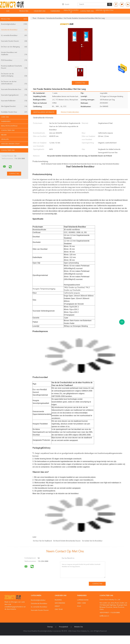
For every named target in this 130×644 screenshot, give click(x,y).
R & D (79, 606)
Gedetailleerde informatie (44, 112)
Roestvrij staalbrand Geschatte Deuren (14, 67)
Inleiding (58, 600)
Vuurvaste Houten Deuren (14, 41)
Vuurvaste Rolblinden (14, 101)
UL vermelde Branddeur (14, 35)
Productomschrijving (70, 112)
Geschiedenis (60, 603)
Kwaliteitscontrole (71, 11)
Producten (24, 11)
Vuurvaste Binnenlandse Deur (14, 89)
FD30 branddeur (14, 60)
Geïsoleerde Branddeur (14, 30)
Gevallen (5, 139)
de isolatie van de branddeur (92, 541)
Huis (8, 11)
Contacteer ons (87, 11)
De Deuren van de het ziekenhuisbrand (14, 83)
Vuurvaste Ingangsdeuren (14, 95)
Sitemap (50, 627)
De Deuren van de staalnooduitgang (14, 75)
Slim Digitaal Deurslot (14, 106)
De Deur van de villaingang (14, 47)
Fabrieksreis (55, 11)
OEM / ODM (81, 603)
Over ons (5, 117)
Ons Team (59, 609)
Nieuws (4, 135)
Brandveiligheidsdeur (14, 24)
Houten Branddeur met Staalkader (14, 54)
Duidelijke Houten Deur (14, 112)
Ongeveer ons (40, 11)
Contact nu (80, 83)
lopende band (83, 600)
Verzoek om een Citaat (105, 11)
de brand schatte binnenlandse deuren (67, 541)
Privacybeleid (63, 627)
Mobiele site (79, 627)
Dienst (57, 606)
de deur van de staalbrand (42, 541)
